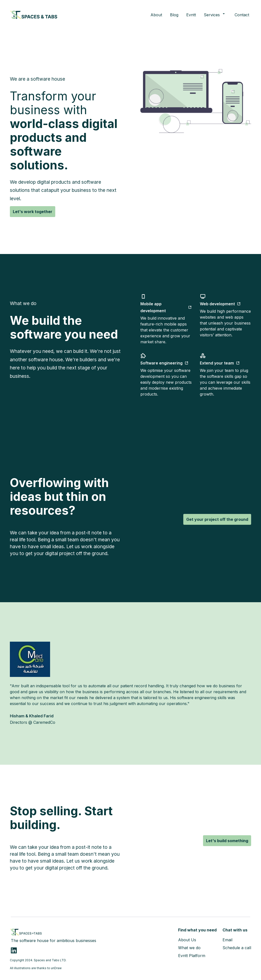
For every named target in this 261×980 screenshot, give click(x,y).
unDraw (56, 968)
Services (215, 15)
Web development (220, 304)
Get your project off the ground (217, 519)
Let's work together (33, 212)
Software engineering (164, 363)
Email (227, 940)
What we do (189, 948)
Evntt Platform (192, 956)
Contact (242, 15)
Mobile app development (166, 307)
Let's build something (227, 841)
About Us (187, 940)
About (156, 15)
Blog (174, 15)
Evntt (191, 15)
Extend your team (220, 363)
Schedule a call (237, 948)
